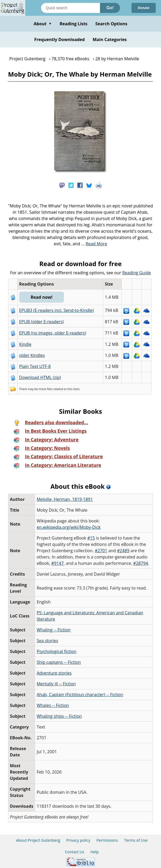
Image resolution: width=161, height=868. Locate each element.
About (43, 24)
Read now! (41, 297)
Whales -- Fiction (53, 705)
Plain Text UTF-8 (35, 366)
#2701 (101, 551)
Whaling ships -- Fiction (59, 716)
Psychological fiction (56, 651)
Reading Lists (74, 24)
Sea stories (47, 641)
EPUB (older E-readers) (41, 322)
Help (95, 852)
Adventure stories (54, 673)
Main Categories (110, 39)
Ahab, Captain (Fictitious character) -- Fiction (80, 695)
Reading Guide (137, 273)
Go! (110, 8)
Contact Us (75, 852)
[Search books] (71, 8)
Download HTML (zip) (40, 377)
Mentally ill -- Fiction (56, 684)
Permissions (107, 840)
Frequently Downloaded (59, 39)
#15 (91, 538)
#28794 (140, 563)
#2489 (123, 551)
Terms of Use (136, 840)
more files (46, 389)
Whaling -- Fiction (54, 630)
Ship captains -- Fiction (59, 662)
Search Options (111, 24)
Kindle (25, 344)
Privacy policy (78, 840)
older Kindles (32, 355)
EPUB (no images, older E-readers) (53, 333)
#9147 (57, 563)
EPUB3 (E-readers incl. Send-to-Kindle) (57, 310)
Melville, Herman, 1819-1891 (65, 499)
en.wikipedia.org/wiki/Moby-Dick (69, 527)
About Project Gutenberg (38, 840)
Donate (144, 8)
